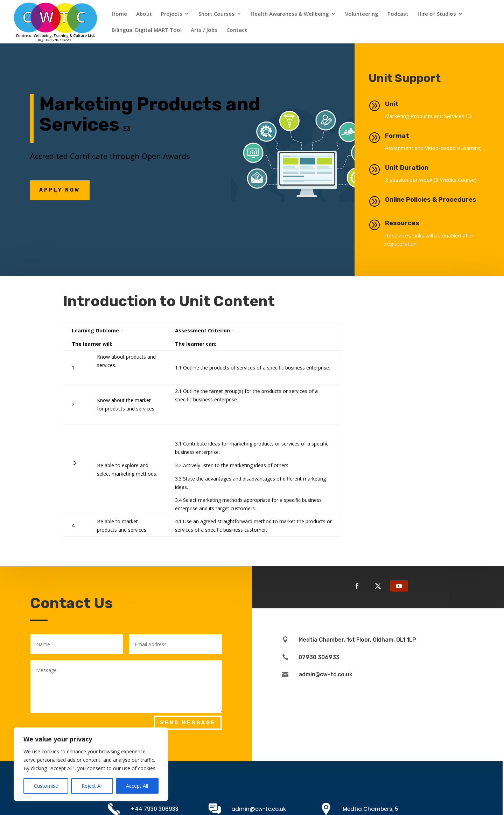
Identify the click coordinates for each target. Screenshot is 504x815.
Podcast (398, 14)
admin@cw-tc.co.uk (259, 809)
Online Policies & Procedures (448, 200)
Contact (237, 30)
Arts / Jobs (204, 30)
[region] (91, 764)
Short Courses (216, 14)
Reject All (92, 786)
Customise (46, 786)
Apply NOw (60, 190)
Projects (172, 14)
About (144, 14)
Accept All (137, 786)
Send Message (188, 723)
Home (119, 14)
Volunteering (362, 14)
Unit (397, 104)
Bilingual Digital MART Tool (147, 30)
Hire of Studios (437, 14)
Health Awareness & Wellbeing (290, 14)
